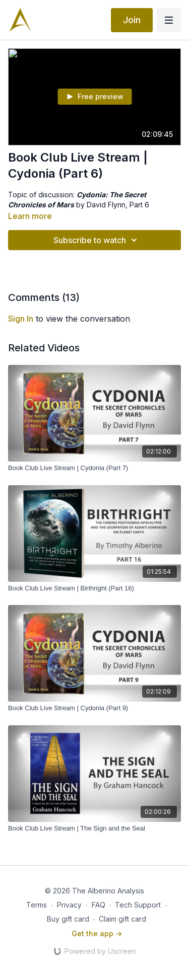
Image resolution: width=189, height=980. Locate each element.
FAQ (99, 905)
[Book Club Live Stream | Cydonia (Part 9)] (94, 708)
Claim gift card (122, 919)
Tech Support (138, 905)
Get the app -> (97, 933)
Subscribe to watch (97, 240)
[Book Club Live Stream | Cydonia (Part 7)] (94, 468)
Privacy (69, 905)
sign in (21, 319)
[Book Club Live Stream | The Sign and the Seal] (94, 828)
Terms (37, 905)
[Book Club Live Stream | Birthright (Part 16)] (94, 588)
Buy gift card (68, 919)
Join (132, 20)
